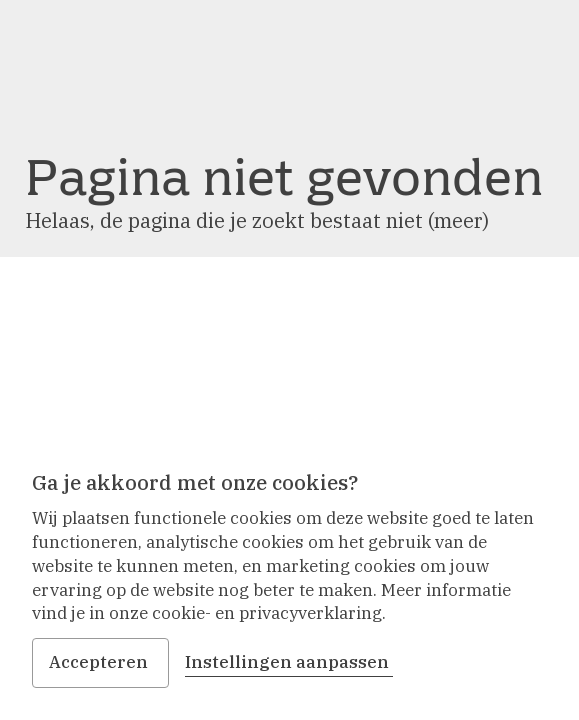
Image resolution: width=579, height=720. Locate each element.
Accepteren (100, 662)
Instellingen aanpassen (289, 662)
